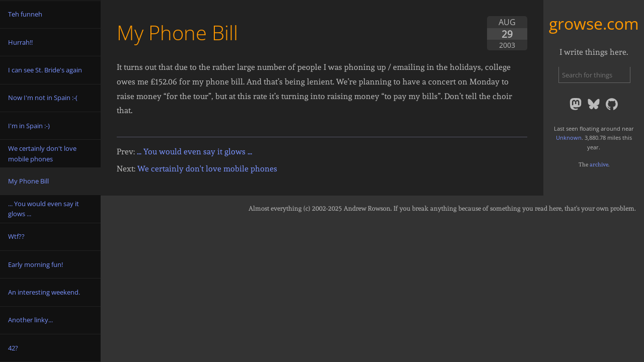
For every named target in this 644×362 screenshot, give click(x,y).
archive (599, 164)
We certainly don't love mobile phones (207, 169)
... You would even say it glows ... (194, 152)
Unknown (569, 138)
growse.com (594, 23)
